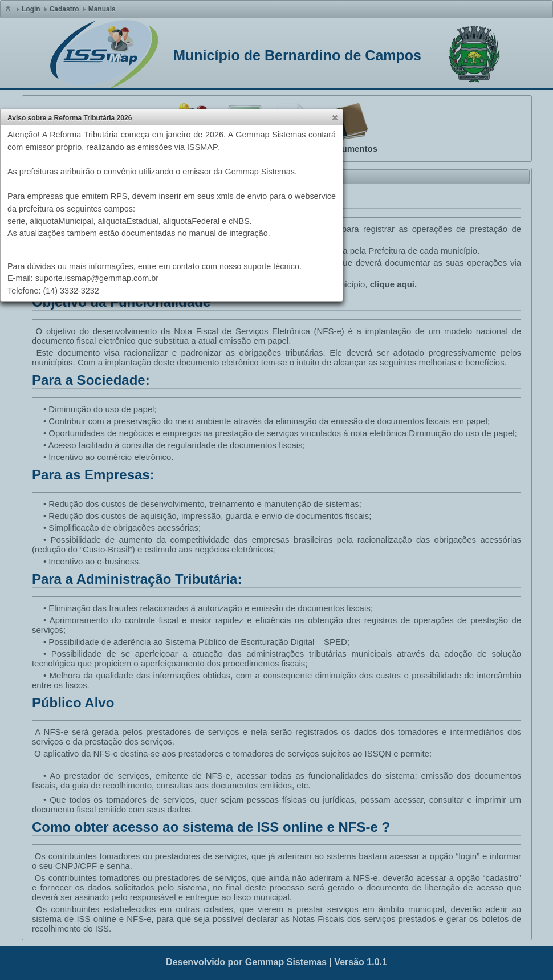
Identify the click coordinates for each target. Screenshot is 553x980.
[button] (335, 117)
